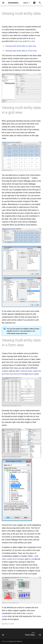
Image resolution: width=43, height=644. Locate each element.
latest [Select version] (26, 3)
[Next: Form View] (33, 634)
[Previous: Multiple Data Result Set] (3, 634)
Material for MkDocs (16, 641)
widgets (5, 371)
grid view (19, 41)
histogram (21, 559)
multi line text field (17, 374)
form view (31, 41)
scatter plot (11, 559)
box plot (32, 559)
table (17, 371)
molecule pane (26, 371)
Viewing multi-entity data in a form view (21, 51)
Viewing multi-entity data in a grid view (21, 46)
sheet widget (34, 374)
